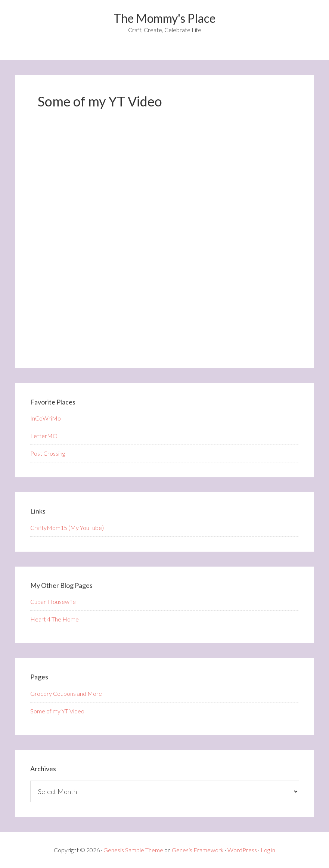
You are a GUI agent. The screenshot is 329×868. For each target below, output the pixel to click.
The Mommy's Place (164, 18)
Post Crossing (48, 453)
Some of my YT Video (57, 711)
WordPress (242, 850)
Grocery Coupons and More (66, 693)
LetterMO (44, 436)
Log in (268, 850)
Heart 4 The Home (55, 619)
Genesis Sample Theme (133, 850)
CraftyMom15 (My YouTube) (67, 528)
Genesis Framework (198, 850)
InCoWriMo (46, 418)
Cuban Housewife (53, 602)
